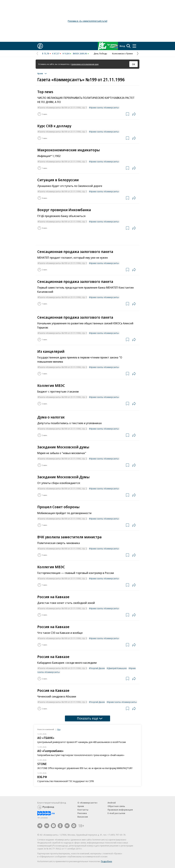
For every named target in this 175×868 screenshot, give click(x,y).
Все (59, 729)
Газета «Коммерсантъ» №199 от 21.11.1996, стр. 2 (63, 367)
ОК (134, 64)
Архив (81, 806)
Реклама (82, 813)
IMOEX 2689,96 (80, 53)
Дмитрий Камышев (117, 668)
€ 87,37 (56, 53)
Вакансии (83, 817)
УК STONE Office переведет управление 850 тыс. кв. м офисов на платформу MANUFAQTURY (85, 768)
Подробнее (106, 861)
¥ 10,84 (66, 53)
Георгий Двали (98, 668)
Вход (122, 46)
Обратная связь (116, 806)
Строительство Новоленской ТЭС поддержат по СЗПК (66, 781)
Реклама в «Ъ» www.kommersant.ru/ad (87, 21)
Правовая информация (120, 810)
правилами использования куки (85, 64)
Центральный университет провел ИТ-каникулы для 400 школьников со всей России (82, 742)
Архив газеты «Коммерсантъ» (105, 107)
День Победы (100, 53)
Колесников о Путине (122, 53)
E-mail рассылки (116, 813)
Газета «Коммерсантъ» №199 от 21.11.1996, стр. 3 (63, 608)
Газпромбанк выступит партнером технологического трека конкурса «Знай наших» (81, 755)
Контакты (83, 810)
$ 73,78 (46, 53)
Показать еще (90, 718)
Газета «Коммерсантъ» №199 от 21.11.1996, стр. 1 (63, 107)
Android (112, 803)
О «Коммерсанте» (87, 803)
